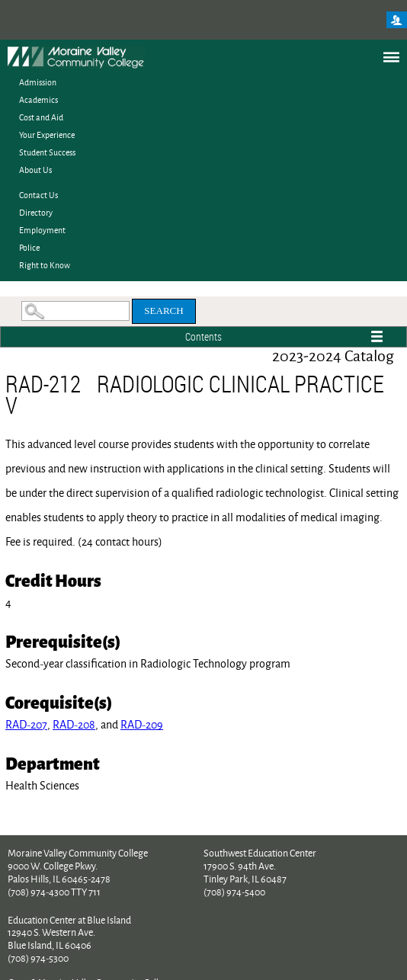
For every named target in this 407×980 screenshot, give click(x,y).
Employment (42, 230)
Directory (36, 212)
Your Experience (47, 135)
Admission (38, 82)
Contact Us (38, 195)
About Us (35, 170)
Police (29, 247)
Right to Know (45, 265)
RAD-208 (74, 724)
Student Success (47, 152)
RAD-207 (26, 724)
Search (163, 311)
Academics (38, 99)
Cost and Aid (41, 117)
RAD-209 (142, 724)
